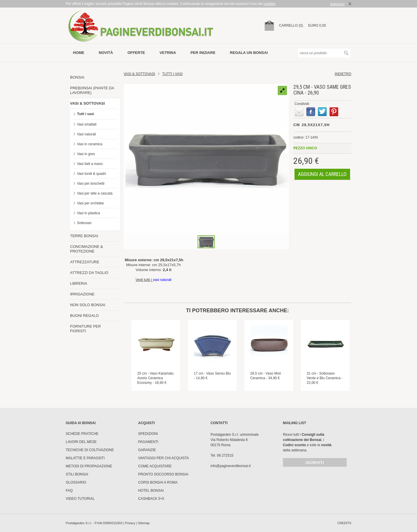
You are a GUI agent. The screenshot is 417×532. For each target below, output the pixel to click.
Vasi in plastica (88, 213)
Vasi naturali (86, 134)
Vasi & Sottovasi (139, 74)
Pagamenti (148, 442)
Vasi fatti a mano (90, 164)
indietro (343, 74)
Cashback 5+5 (151, 499)
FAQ (69, 491)
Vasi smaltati (87, 124)
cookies (269, 4)
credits (344, 523)
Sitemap (144, 523)
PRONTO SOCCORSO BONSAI (163, 474)
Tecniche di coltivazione (90, 450)
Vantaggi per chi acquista (163, 458)
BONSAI (77, 77)
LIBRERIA (79, 283)
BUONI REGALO (84, 316)
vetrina (168, 53)
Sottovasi (84, 223)
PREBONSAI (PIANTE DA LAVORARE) (92, 90)
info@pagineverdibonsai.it (231, 466)
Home (79, 53)
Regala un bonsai (249, 53)
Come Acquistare (155, 466)
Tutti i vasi (85, 114)
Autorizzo (337, 4)
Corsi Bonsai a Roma (158, 482)
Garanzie (147, 450)
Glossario (76, 482)
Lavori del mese (81, 442)
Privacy (130, 523)
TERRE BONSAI (84, 236)
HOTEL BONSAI (151, 491)
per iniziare (203, 53)
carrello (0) (291, 26)
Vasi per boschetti (91, 184)
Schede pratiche (82, 434)
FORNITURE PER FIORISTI (85, 329)
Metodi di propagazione (89, 466)
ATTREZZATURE (85, 262)
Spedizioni (148, 434)
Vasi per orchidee (90, 203)
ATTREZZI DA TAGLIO (89, 273)
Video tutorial (80, 499)
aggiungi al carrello (322, 174)
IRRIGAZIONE (82, 294)
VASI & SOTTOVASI (87, 103)
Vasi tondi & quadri (92, 174)
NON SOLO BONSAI (88, 305)
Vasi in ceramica (90, 144)
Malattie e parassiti (85, 458)
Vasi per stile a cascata (95, 193)
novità (106, 53)
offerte (136, 53)
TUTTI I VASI (172, 74)
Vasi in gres (86, 154)
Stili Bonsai (77, 474)
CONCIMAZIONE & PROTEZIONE (86, 249)
